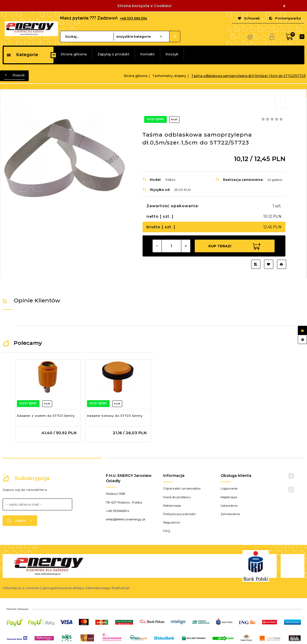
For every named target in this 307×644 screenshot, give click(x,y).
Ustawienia (229, 505)
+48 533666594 (118, 511)
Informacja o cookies (21, 588)
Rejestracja (229, 497)
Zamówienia (230, 514)
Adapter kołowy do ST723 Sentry (115, 416)
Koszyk (172, 54)
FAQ (167, 531)
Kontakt (147, 54)
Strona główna (74, 54)
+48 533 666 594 (133, 18)
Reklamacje (172, 505)
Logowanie (229, 488)
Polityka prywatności (179, 514)
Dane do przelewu (177, 497)
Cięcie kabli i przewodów (182, 488)
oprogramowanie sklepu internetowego (76, 588)
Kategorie (22, 55)
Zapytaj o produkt (113, 54)
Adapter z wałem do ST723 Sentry (46, 416)
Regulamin (172, 522)
